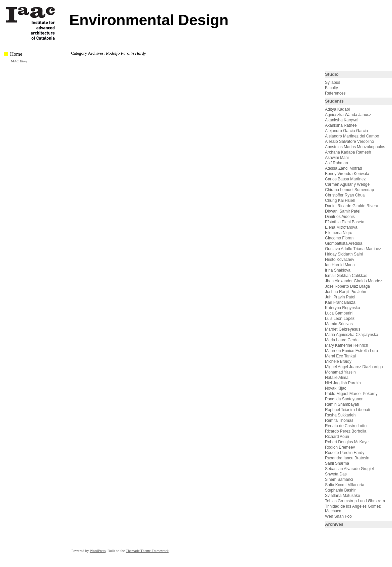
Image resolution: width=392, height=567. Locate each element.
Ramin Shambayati (342, 404)
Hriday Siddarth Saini (344, 254)
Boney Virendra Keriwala (347, 174)
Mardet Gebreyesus (343, 329)
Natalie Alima (337, 378)
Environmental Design (149, 20)
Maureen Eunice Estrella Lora (351, 351)
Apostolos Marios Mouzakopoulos (355, 147)
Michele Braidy (338, 361)
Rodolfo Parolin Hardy (345, 453)
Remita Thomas (339, 420)
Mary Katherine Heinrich (347, 345)
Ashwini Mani (337, 158)
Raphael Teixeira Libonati (348, 410)
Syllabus (333, 82)
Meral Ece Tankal (340, 356)
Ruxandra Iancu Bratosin (347, 458)
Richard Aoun (337, 437)
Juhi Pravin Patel (340, 297)
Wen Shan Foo (338, 516)
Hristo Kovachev (340, 260)
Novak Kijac (336, 388)
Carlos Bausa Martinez (345, 179)
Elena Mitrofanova (341, 227)
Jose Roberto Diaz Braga (347, 286)
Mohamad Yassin (340, 372)
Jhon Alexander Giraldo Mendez (354, 281)
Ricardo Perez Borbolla (346, 431)
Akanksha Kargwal (342, 120)
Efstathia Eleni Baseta (345, 222)
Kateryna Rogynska (343, 308)
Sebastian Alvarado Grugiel (349, 469)
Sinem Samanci (339, 479)
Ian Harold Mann (340, 265)
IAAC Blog (19, 61)
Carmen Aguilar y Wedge (347, 184)
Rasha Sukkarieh (340, 415)
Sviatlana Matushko (343, 496)
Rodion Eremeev (340, 447)
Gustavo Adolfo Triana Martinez (353, 249)
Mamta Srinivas (339, 324)
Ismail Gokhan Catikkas (346, 276)
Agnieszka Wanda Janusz (348, 115)
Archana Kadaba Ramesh (348, 152)
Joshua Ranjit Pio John (346, 292)
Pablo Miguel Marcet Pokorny (351, 394)
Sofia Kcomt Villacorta (345, 485)
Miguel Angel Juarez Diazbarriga (354, 367)
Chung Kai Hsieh (340, 201)
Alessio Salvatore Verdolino (349, 141)
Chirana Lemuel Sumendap (349, 190)
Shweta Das (336, 474)
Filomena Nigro (339, 233)
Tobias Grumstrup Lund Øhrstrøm (355, 501)
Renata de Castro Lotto (346, 426)
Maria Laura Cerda (342, 340)
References (335, 93)
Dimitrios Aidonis (340, 217)
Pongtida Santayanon (344, 399)
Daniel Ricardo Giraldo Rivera (352, 206)
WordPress (98, 551)
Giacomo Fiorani (340, 238)
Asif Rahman (337, 163)
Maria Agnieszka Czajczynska (352, 335)
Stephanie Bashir (340, 490)
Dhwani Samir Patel (343, 211)
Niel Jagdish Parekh (343, 383)
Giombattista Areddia (344, 243)
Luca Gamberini (339, 313)
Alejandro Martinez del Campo (352, 136)
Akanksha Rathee (341, 125)
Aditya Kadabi (337, 109)
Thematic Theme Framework (147, 551)
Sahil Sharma (337, 463)
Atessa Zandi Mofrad (344, 168)
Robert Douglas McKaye (347, 442)
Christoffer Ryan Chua (345, 195)
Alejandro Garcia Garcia (346, 131)
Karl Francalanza (340, 302)
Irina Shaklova (338, 270)
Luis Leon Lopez (340, 319)
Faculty (332, 88)
